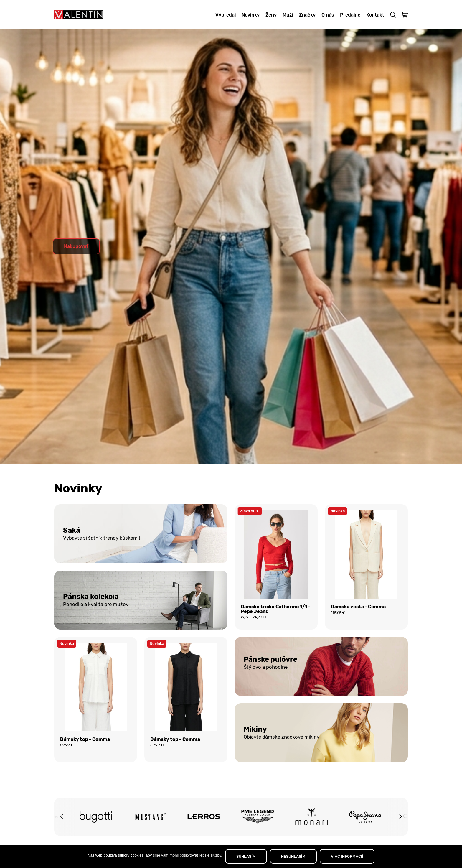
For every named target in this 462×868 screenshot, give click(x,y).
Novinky (251, 15)
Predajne (350, 15)
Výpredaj (226, 15)
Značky (307, 15)
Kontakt (375, 15)
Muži (288, 15)
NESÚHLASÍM (293, 856)
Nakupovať (76, 246)
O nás (328, 15)
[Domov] (79, 15)
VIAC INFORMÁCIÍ (347, 856)
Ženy (271, 15)
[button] (62, 817)
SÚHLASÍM (246, 856)
